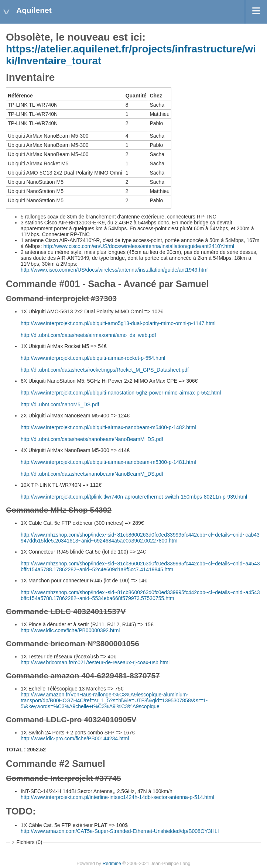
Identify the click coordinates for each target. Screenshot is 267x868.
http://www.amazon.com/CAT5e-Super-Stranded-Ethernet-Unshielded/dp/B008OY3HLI (120, 831)
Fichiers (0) (30, 842)
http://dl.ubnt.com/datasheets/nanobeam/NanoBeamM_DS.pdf (92, 439)
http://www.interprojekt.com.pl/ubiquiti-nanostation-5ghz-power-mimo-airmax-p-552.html (121, 393)
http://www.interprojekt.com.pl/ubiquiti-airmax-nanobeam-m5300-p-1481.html (108, 462)
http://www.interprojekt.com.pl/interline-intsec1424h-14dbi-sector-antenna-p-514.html (117, 797)
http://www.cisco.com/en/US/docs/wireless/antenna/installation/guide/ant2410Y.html (138, 246)
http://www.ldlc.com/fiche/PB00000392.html (70, 630)
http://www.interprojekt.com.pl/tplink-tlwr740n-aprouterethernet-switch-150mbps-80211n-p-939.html (134, 497)
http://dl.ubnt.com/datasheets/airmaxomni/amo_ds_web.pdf (88, 335)
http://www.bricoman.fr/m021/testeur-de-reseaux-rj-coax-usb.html (95, 662)
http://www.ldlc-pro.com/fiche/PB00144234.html (75, 738)
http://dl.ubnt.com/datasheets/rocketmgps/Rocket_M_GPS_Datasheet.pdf (105, 370)
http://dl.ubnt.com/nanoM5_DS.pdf (60, 404)
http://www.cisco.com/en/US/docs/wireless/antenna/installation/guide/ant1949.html (115, 270)
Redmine (112, 864)
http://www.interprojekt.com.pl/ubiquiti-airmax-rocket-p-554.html (93, 358)
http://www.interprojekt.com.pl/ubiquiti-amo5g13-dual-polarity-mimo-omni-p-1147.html (118, 323)
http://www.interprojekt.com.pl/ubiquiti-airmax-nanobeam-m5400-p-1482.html (108, 427)
